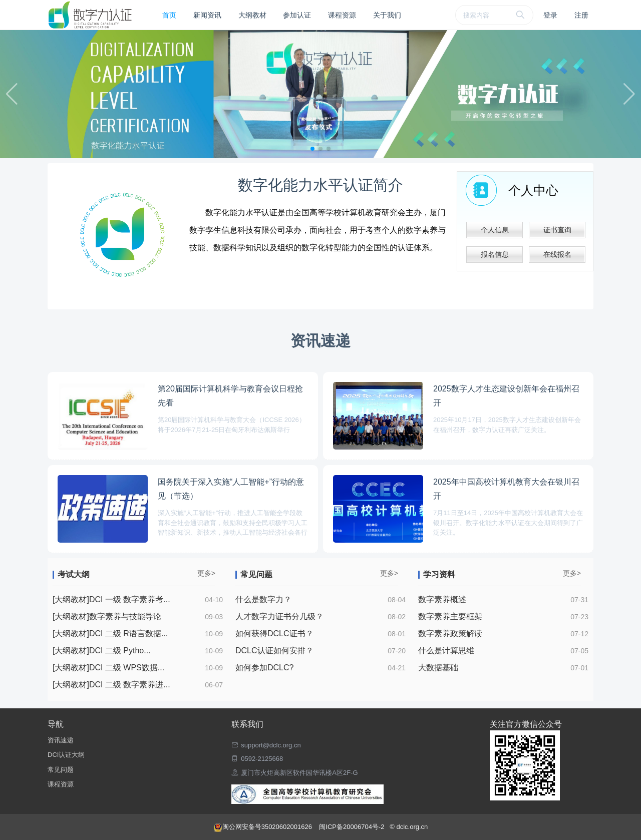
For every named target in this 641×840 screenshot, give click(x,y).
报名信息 (495, 254)
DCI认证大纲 (66, 755)
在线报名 (557, 254)
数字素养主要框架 (450, 616)
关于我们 (387, 15)
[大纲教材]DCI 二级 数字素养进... (111, 685)
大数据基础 (438, 668)
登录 (550, 15)
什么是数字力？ (263, 599)
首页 (169, 15)
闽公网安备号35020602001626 (264, 827)
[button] (312, 149)
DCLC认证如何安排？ (274, 651)
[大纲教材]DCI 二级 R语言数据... (110, 634)
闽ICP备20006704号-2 (353, 827)
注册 (581, 15)
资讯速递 (61, 740)
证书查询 (557, 230)
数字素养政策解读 (450, 634)
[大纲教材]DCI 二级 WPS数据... (108, 668)
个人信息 (495, 230)
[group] (320, 94)
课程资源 (342, 15)
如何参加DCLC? (264, 668)
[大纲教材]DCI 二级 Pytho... (102, 651)
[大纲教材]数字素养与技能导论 (107, 616)
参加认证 (297, 15)
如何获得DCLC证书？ (274, 634)
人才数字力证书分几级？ (279, 616)
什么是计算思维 (446, 651)
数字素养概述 (442, 599)
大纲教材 (252, 15)
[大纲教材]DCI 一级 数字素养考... (111, 599)
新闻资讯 (207, 15)
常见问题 (61, 770)
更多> (206, 573)
